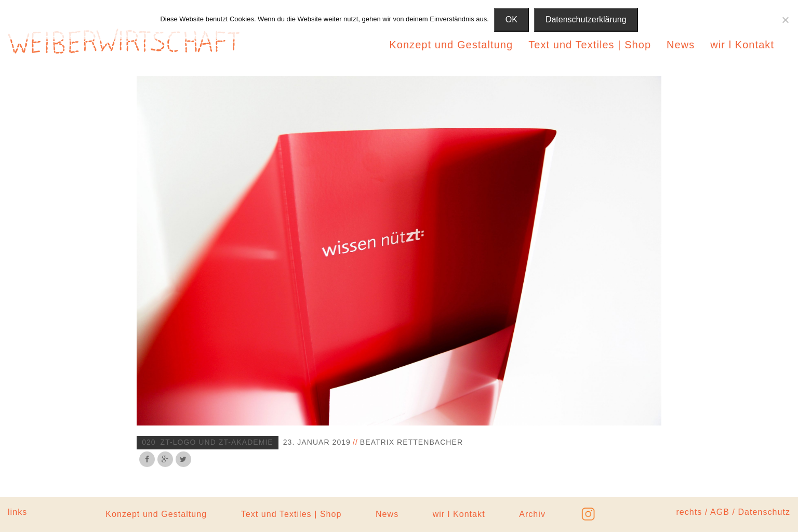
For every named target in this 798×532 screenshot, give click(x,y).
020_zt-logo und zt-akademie (208, 442)
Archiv (532, 514)
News (681, 45)
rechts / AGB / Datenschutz (733, 512)
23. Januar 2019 (317, 442)
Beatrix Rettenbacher (411, 442)
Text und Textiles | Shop (590, 45)
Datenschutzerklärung (586, 19)
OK (511, 19)
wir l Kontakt (742, 45)
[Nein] (785, 20)
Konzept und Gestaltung (451, 45)
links (17, 512)
